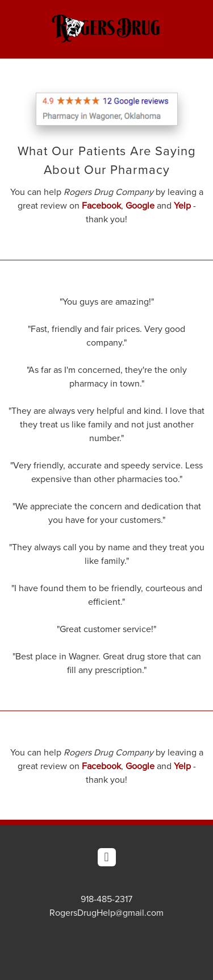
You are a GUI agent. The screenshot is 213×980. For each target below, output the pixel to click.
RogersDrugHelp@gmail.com (106, 912)
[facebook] (107, 857)
